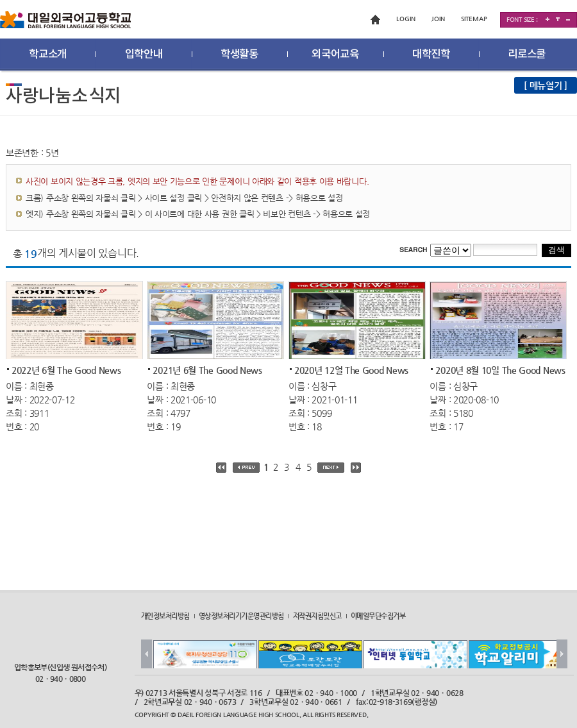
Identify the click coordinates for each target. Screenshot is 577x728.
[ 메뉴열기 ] (546, 85)
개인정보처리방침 (165, 616)
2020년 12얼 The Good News (351, 369)
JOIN (438, 19)
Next (562, 654)
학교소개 (48, 55)
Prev (146, 654)
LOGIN (406, 19)
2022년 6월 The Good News (66, 369)
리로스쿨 (527, 55)
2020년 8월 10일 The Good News (500, 369)
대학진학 (431, 55)
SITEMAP (474, 19)
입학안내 (144, 55)
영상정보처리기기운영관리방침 (241, 616)
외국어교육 (335, 55)
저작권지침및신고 (317, 616)
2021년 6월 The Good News (207, 369)
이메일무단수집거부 (378, 616)
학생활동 (239, 55)
